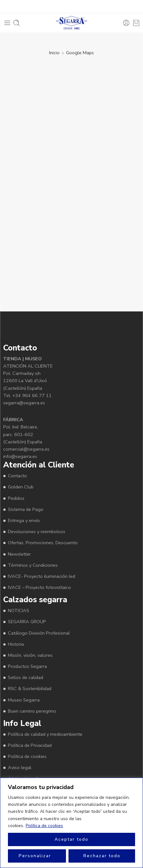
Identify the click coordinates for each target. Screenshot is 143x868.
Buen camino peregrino (32, 711)
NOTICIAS (19, 610)
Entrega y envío (24, 520)
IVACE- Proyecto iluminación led (42, 576)
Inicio (54, 53)
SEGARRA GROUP (27, 622)
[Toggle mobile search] (16, 23)
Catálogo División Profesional (39, 633)
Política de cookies (44, 826)
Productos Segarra (27, 666)
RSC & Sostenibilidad (30, 689)
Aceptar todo (71, 839)
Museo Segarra (24, 700)
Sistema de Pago (26, 509)
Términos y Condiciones (33, 565)
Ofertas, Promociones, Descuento (43, 543)
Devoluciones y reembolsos (37, 532)
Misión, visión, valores (30, 655)
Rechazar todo (102, 856)
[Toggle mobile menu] (7, 23)
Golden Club (21, 487)
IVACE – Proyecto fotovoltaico (39, 587)
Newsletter (19, 554)
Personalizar (35, 856)
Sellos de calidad (26, 677)
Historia (16, 644)
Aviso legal (20, 767)
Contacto (17, 476)
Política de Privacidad (30, 745)
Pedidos (16, 498)
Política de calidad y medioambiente (45, 734)
